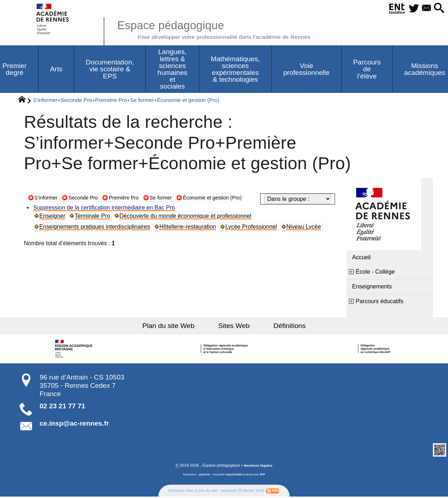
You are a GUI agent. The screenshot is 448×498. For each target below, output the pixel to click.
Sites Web (234, 327)
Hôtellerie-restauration (189, 236)
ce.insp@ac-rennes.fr (74, 424)
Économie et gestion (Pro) (230, 210)
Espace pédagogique (227, 29)
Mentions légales (258, 467)
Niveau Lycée (305, 236)
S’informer (48, 210)
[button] (438, 8)
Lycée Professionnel (253, 236)
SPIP (264, 476)
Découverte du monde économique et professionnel (186, 226)
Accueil (362, 258)
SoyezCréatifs (234, 476)
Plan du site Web (177, 327)
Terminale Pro (93, 226)
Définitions (281, 327)
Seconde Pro (88, 210)
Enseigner (53, 226)
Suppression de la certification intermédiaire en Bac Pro (105, 217)
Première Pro (133, 210)
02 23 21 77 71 (62, 407)
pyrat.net (203, 476)
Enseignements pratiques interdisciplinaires (96, 236)
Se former (173, 210)
